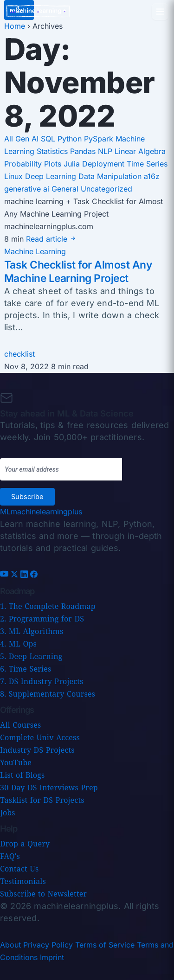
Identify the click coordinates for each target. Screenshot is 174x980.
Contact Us (19, 869)
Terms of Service (105, 945)
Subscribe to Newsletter (43, 894)
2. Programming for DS (42, 619)
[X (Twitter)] (16, 575)
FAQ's (10, 856)
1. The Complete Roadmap (48, 606)
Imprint (52, 957)
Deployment (104, 164)
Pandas (84, 151)
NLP (106, 151)
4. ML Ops (18, 644)
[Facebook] (34, 575)
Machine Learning (35, 251)
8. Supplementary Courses (48, 694)
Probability (24, 164)
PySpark (100, 139)
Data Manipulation (111, 176)
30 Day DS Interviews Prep (49, 788)
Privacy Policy (48, 945)
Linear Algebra (140, 151)
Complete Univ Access (40, 737)
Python (71, 139)
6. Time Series (26, 669)
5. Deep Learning (31, 656)
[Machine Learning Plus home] (41, 512)
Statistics (53, 151)
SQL (49, 139)
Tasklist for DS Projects (42, 800)
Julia (73, 164)
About (10, 945)
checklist (19, 354)
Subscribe (27, 497)
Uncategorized (106, 189)
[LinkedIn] (25, 575)
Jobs (8, 813)
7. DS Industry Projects (42, 681)
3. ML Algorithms (32, 631)
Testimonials (23, 881)
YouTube (16, 762)
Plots (54, 164)
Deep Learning (52, 176)
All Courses (20, 725)
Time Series (147, 164)
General (66, 189)
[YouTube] (5, 575)
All (9, 139)
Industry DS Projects (37, 750)
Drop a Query (25, 844)
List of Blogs (22, 775)
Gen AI (28, 139)
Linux (15, 176)
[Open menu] (160, 12)
